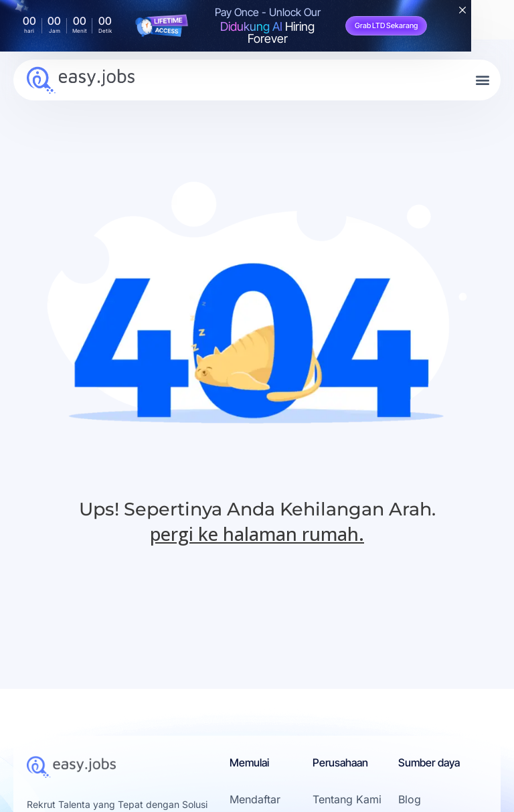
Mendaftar (255, 799)
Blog (410, 799)
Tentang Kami (347, 799)
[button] (483, 80)
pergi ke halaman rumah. (257, 534)
